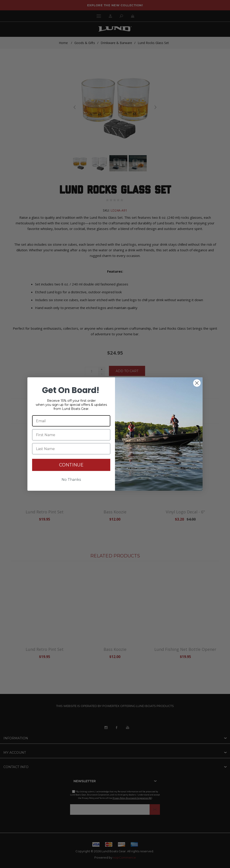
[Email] (71, 421)
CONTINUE (71, 465)
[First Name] (71, 435)
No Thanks (71, 480)
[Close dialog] (197, 383)
